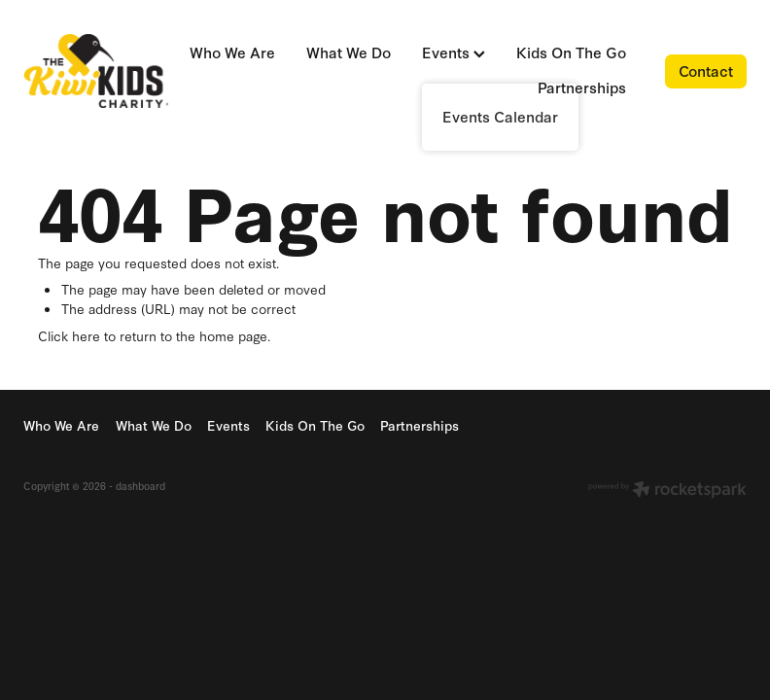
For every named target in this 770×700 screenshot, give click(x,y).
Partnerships (582, 87)
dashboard (140, 486)
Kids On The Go (571, 52)
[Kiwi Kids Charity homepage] (96, 71)
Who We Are (232, 52)
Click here (69, 335)
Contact (706, 70)
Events (454, 52)
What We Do (349, 52)
